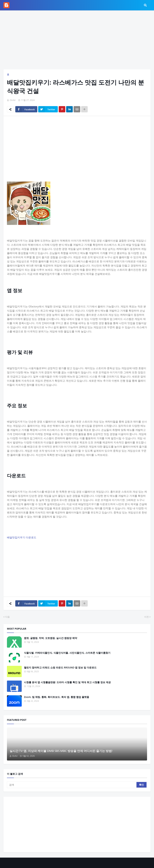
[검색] (72, 785)
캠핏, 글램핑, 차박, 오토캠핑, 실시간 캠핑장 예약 (51, 638)
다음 (7, 617)
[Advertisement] (77, 40)
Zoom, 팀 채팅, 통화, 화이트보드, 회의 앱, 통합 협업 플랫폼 (57, 697)
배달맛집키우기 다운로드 (22, 537)
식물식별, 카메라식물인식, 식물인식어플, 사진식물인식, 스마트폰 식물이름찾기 (67, 653)
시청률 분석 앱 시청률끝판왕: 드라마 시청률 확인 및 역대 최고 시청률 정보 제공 (67, 682)
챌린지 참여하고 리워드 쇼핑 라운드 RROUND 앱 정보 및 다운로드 (60, 667)
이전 (147, 617)
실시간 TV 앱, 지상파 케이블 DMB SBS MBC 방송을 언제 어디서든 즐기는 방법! (61, 751)
